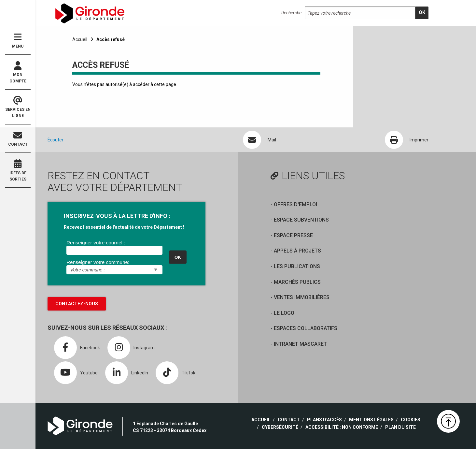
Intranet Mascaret (300, 344)
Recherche (291, 13)
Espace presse (293, 235)
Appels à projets (297, 251)
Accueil (80, 39)
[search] (422, 13)
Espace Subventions (301, 220)
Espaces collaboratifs (306, 328)
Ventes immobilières (302, 297)
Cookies (411, 420)
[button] (448, 421)
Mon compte (18, 72)
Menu (18, 41)
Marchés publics (297, 282)
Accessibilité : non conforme (342, 427)
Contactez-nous (77, 304)
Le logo (284, 313)
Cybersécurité (280, 427)
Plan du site (400, 427)
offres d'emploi (295, 204)
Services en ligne (18, 107)
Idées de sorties (18, 170)
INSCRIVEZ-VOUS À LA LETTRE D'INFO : (117, 216)
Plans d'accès (324, 420)
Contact (18, 139)
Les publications (297, 266)
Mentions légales (371, 420)
